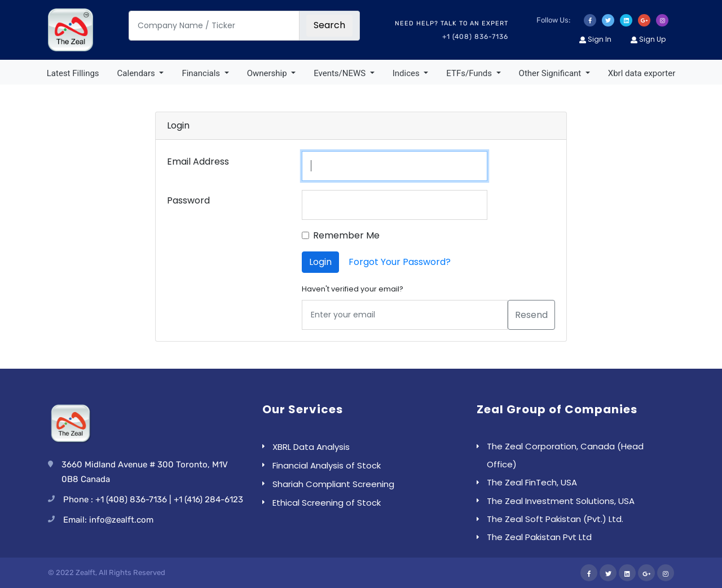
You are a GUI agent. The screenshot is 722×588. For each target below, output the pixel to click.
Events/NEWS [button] (341, 73)
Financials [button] (202, 73)
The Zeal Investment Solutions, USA (561, 501)
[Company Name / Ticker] (214, 26)
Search (329, 25)
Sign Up (648, 39)
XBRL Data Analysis (311, 447)
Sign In (595, 39)
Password (188, 200)
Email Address (198, 162)
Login (320, 262)
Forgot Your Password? (400, 262)
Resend (531, 315)
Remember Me (346, 235)
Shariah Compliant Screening (333, 484)
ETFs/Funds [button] (470, 73)
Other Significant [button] (551, 73)
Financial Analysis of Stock (327, 465)
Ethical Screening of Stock (327, 503)
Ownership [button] (268, 73)
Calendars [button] (137, 73)
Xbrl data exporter (642, 73)
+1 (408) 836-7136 (475, 37)
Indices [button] (407, 73)
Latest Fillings (73, 73)
